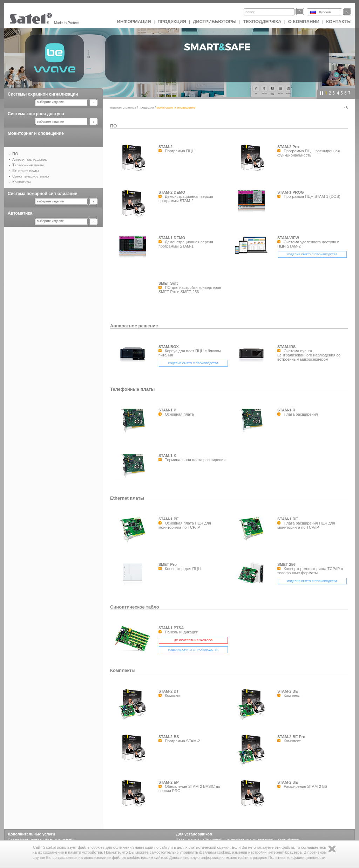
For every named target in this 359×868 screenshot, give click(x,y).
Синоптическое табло (135, 607)
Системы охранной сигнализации (43, 94)
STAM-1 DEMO (172, 238)
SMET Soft (168, 283)
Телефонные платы (132, 389)
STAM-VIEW (288, 238)
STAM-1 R (286, 410)
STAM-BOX (169, 347)
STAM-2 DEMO (172, 192)
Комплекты (123, 670)
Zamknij (332, 849)
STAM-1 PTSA (171, 628)
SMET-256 (286, 564)
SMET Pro (168, 564)
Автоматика (20, 213)
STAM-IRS (286, 347)
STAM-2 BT (169, 691)
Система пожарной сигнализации (43, 194)
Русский (325, 12)
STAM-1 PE (169, 519)
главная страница (123, 107)
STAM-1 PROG (291, 192)
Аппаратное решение (134, 326)
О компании (304, 22)
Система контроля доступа (36, 114)
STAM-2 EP (169, 782)
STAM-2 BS (169, 737)
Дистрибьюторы (215, 22)
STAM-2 (165, 147)
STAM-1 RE (287, 519)
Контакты (339, 22)
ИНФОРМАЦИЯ (134, 22)
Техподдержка (262, 22)
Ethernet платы (127, 498)
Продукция (172, 22)
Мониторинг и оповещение (36, 133)
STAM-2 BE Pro (291, 737)
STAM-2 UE (287, 782)
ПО (113, 126)
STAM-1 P (167, 410)
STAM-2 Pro (288, 147)
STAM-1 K (167, 456)
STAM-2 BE (287, 691)
